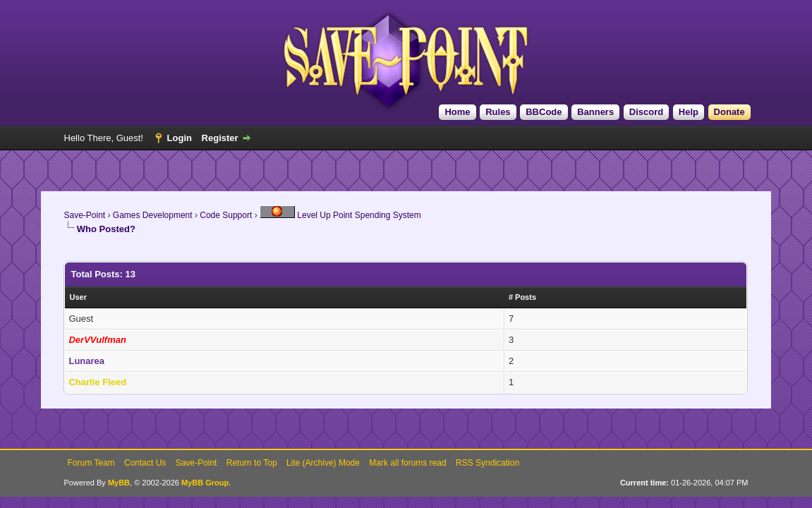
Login (180, 138)
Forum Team (91, 463)
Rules (498, 112)
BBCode (544, 112)
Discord (646, 112)
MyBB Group (205, 483)
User (78, 297)
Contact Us (145, 463)
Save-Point (84, 215)
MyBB (119, 483)
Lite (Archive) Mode (323, 463)
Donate (729, 112)
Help (689, 112)
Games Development (153, 215)
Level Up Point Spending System (340, 215)
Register (220, 138)
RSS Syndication (487, 463)
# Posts (522, 297)
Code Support (226, 215)
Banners (595, 112)
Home (457, 112)
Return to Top (252, 463)
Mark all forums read (407, 463)
